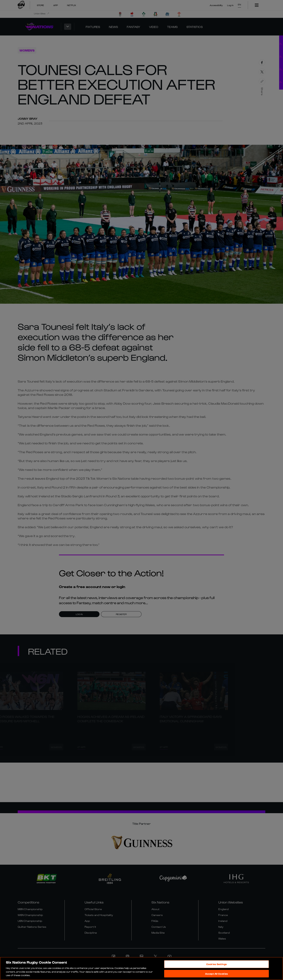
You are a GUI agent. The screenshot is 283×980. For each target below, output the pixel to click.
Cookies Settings (216, 964)
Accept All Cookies (216, 974)
